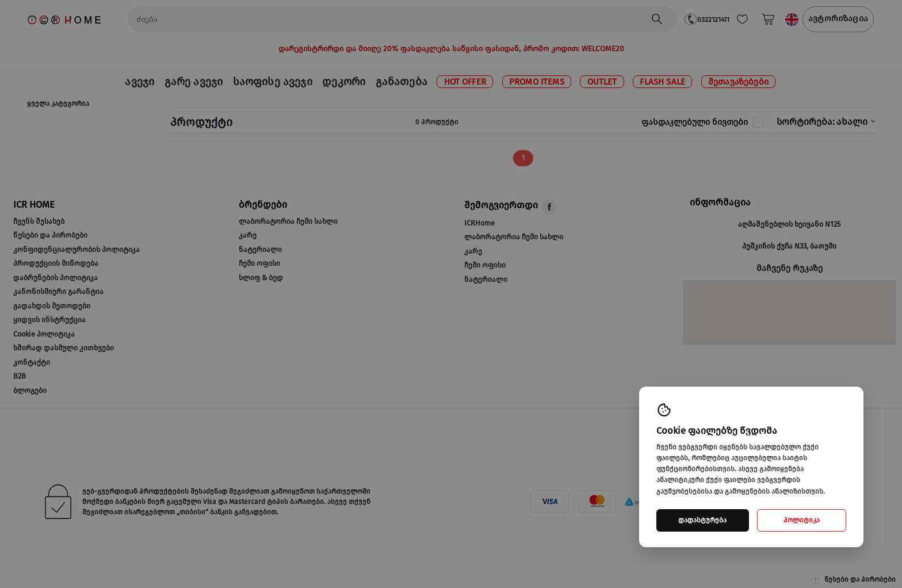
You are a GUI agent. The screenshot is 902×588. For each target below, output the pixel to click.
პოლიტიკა (802, 520)
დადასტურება (702, 520)
